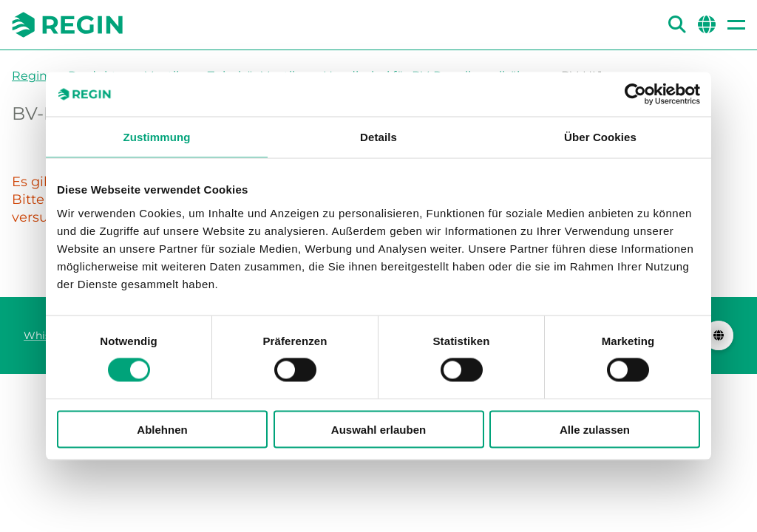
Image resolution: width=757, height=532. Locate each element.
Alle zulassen (595, 429)
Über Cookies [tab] (600, 137)
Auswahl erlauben (378, 429)
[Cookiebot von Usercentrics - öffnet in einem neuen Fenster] (635, 95)
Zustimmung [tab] (157, 137)
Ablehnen (162, 429)
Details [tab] (378, 137)
